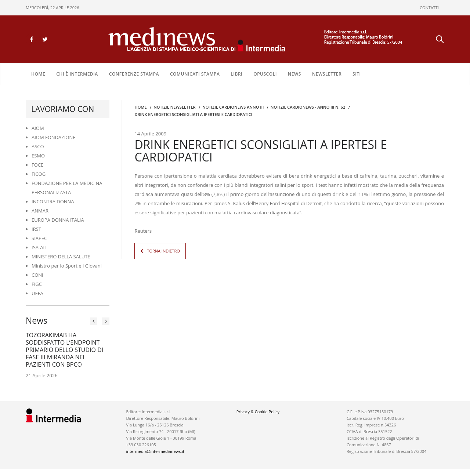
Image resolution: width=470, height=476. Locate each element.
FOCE (37, 165)
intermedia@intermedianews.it (155, 451)
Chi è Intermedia (77, 74)
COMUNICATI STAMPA (195, 74)
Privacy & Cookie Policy (258, 412)
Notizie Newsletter (174, 107)
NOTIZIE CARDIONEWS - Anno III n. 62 (308, 107)
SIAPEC (39, 238)
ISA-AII (39, 247)
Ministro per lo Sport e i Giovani (67, 266)
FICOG (39, 174)
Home (38, 74)
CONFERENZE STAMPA (134, 74)
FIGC (37, 284)
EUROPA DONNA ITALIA (58, 220)
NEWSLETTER (327, 74)
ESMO (38, 156)
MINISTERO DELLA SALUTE (61, 257)
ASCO (38, 146)
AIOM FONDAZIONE (54, 137)
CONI (37, 275)
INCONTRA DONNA (53, 201)
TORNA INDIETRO (163, 250)
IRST (36, 229)
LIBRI (236, 74)
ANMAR (40, 211)
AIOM (38, 128)
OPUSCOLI (265, 74)
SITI (357, 74)
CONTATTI (429, 8)
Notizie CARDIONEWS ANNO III (233, 107)
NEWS (294, 74)
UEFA (37, 293)
